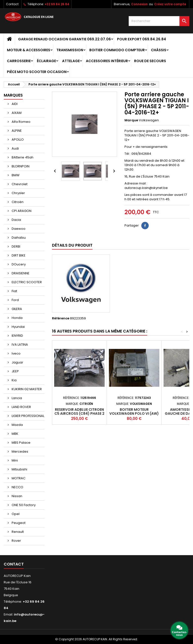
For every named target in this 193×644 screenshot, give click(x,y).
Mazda (17, 425)
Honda (17, 318)
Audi (15, 148)
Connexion (139, 4)
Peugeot (18, 523)
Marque (131, 120)
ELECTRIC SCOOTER (26, 282)
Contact (12, 4)
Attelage (71, 61)
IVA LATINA (19, 345)
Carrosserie (19, 61)
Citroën (17, 202)
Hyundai (18, 327)
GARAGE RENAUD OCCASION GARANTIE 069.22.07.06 (64, 39)
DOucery (18, 264)
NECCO (17, 487)
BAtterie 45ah (22, 157)
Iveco (16, 353)
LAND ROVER (21, 407)
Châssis (159, 50)
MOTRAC (18, 478)
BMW (15, 175)
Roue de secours (150, 61)
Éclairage (46, 61)
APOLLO (17, 140)
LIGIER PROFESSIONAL (28, 416)
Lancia (16, 398)
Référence (61, 318)
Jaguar (17, 362)
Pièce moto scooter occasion (37, 72)
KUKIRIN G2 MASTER (26, 389)
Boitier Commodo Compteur (117, 50)
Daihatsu (18, 238)
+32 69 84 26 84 (57, 4)
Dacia (16, 220)
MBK (15, 434)
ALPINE (16, 131)
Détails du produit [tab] (72, 245)
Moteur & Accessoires (29, 50)
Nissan (17, 496)
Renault (17, 532)
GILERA (16, 309)
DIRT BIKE (18, 255)
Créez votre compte (170, 4)
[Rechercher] (159, 21)
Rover (16, 541)
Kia (14, 380)
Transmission (70, 50)
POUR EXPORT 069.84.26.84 (142, 39)
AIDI (14, 104)
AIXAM (16, 113)
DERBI (16, 246)
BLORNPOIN (20, 166)
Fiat (14, 291)
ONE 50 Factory (23, 505)
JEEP (15, 371)
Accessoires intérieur (107, 61)
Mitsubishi (19, 469)
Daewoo (18, 229)
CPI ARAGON (21, 211)
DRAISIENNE (20, 273)
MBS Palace (21, 443)
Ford (15, 300)
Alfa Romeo (21, 122)
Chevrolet (19, 184)
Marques (13, 95)
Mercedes (20, 451)
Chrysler (18, 193)
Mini (14, 460)
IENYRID (17, 336)
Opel (15, 514)
